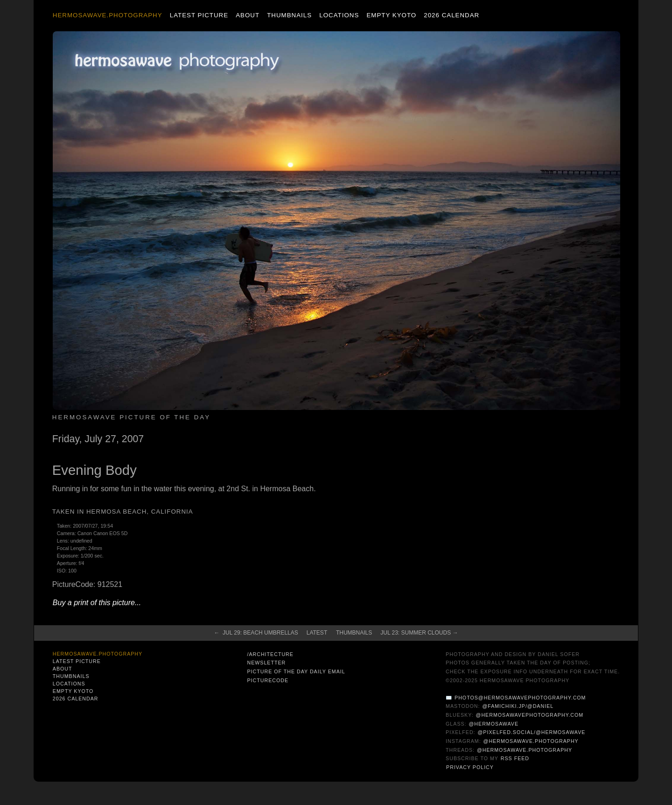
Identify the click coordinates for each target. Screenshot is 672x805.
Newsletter (266, 663)
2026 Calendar (451, 15)
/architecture (270, 654)
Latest (317, 633)
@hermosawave (494, 724)
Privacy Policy (470, 767)
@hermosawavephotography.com (530, 715)
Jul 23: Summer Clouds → (419, 633)
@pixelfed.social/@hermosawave (532, 732)
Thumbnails (289, 15)
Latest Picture (199, 15)
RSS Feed (515, 758)
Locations (339, 15)
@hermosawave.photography (531, 741)
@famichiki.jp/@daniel (518, 706)
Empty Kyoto (391, 15)
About (248, 15)
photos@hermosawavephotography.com (520, 698)
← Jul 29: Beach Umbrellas (256, 633)
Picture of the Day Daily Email (296, 671)
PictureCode (268, 680)
